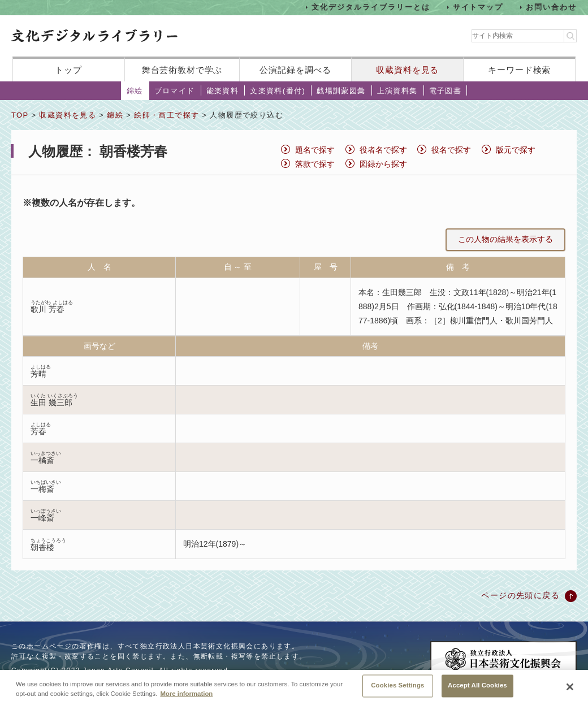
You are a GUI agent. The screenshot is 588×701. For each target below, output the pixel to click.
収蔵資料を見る (407, 70)
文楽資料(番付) (278, 91)
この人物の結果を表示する (505, 239)
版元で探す (516, 150)
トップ (68, 70)
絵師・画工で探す (167, 115)
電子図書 (446, 91)
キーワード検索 (519, 70)
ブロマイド (175, 91)
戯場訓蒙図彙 (341, 91)
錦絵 (135, 91)
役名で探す (451, 150)
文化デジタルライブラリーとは (371, 7)
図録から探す (383, 164)
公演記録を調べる (295, 70)
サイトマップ (478, 7)
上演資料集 (397, 91)
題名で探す (315, 150)
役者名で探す (383, 150)
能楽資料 (223, 91)
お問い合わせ (551, 7)
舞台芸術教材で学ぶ (182, 70)
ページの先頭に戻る (520, 595)
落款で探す (315, 164)
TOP (20, 115)
